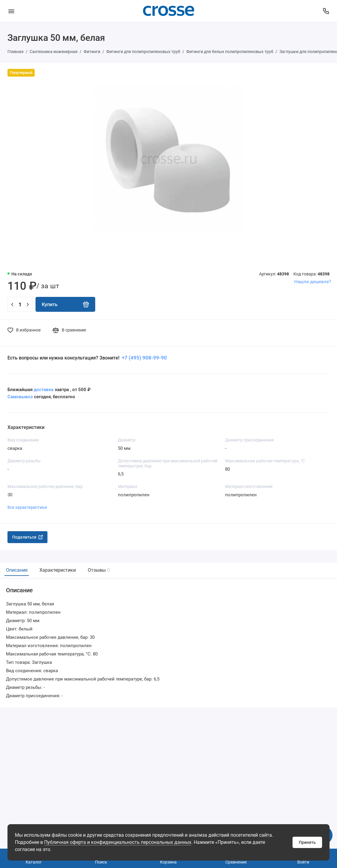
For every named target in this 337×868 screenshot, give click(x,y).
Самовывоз (20, 397)
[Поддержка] (326, 11)
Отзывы (98, 570)
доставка (44, 390)
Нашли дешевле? (313, 282)
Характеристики (58, 570)
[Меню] (11, 11)
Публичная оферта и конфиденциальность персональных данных (118, 842)
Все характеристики (27, 507)
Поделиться (27, 537)
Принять (307, 842)
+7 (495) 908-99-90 (144, 358)
